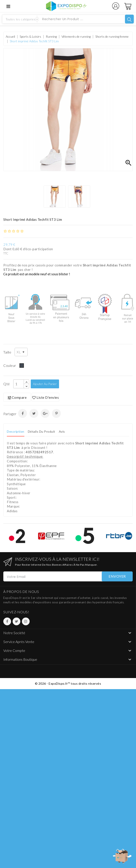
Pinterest (56, 413)
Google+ (45, 413)
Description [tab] (16, 431)
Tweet (34, 413)
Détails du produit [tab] (42, 431)
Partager (23, 413)
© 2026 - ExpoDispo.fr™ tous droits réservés (68, 683)
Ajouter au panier (45, 384)
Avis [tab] (62, 431)
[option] (56, 197)
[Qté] (19, 384)
